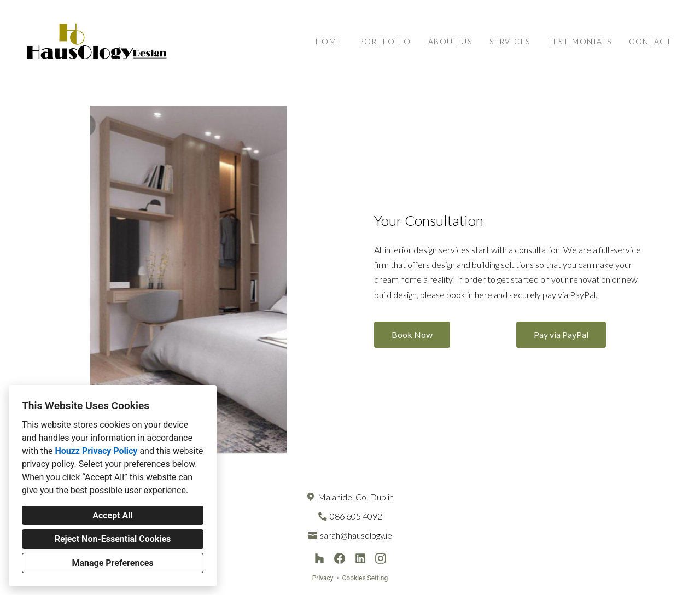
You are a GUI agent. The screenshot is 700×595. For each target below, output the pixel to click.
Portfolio (385, 41)
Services (510, 41)
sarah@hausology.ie (356, 535)
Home (329, 41)
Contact (650, 41)
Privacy (323, 578)
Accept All (113, 515)
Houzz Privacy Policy (96, 451)
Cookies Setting (365, 578)
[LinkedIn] (360, 559)
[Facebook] (340, 559)
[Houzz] (320, 559)
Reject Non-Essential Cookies (113, 539)
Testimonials (579, 41)
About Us (450, 41)
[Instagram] (381, 559)
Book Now (412, 334)
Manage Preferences (112, 563)
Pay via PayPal (561, 334)
